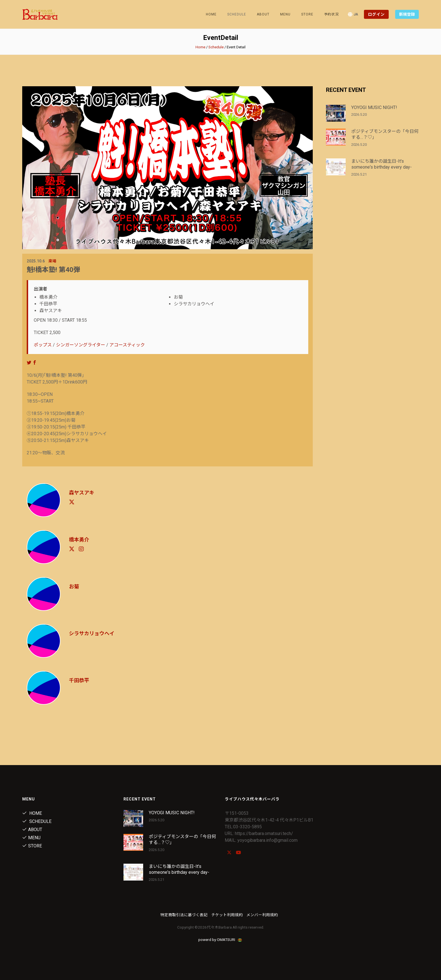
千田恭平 (79, 680)
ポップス (43, 345)
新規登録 (407, 14)
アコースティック (127, 345)
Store (307, 14)
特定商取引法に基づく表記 (184, 915)
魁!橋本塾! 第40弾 (53, 270)
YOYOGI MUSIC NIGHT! (374, 107)
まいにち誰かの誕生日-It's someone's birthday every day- (382, 164)
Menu (285, 14)
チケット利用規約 (227, 915)
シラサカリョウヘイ (92, 633)
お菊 (74, 587)
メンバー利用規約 (262, 915)
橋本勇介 (79, 540)
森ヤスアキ (82, 493)
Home (211, 14)
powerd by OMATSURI (220, 940)
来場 (52, 261)
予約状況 (331, 14)
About (263, 14)
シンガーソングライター (81, 345)
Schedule (216, 47)
